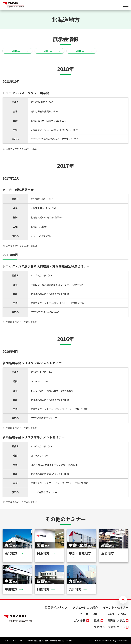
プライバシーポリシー (12, 640)
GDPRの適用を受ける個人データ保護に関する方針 (49, 640)
